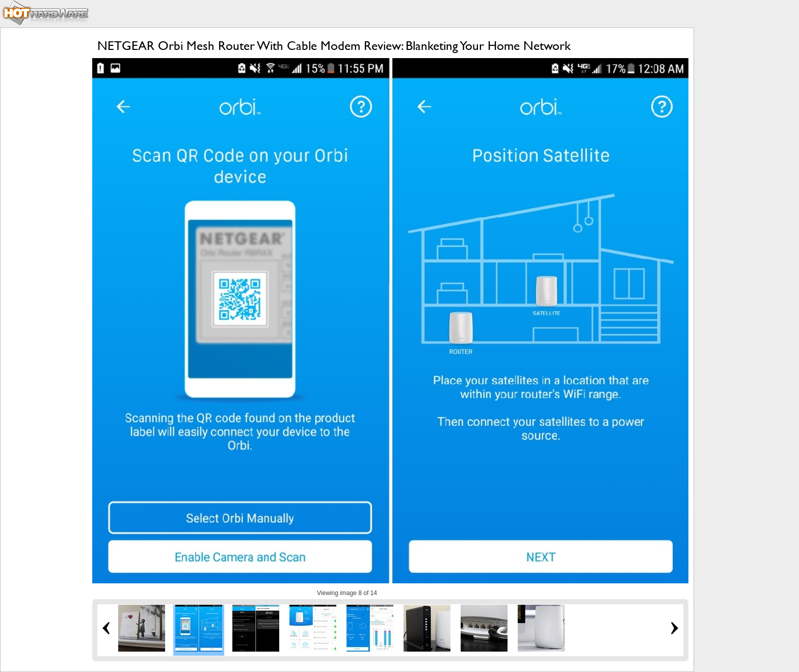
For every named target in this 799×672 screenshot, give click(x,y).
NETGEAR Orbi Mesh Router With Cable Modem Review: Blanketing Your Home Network (334, 46)
